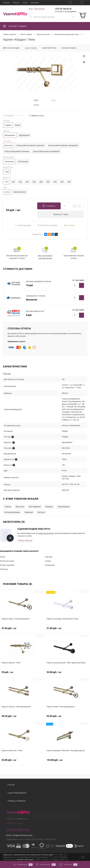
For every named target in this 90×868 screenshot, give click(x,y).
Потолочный (23, 162)
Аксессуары (50, 565)
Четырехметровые (12, 512)
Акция (2, 557)
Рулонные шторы (7, 561)
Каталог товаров (15, 26)
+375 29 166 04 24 (63, 9)
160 (13, 182)
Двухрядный (24, 135)
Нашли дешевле (23, 225)
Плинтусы (4, 569)
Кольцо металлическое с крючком (30, 145)
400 (69, 182)
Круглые (41, 512)
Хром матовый (20, 192)
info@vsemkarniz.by (22, 835)
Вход (31, 9)
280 (41, 182)
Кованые (49, 507)
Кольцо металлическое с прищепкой (63, 145)
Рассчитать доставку (47, 225)
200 (27, 182)
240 (34, 182)
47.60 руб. (22, 630)
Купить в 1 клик (61, 214)
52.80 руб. (68, 674)
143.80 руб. (68, 761)
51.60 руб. (68, 630)
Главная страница (25, 540)
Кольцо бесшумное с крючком (17, 151)
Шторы (48, 561)
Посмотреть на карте (15, 823)
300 (48, 182)
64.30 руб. (68, 717)
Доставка (35, 3)
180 (20, 182)
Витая (18, 125)
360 (62, 182)
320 (55, 182)
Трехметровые (64, 507)
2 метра (8, 507)
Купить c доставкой (82, 285)
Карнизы (49, 557)
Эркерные (29, 512)
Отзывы (16, 3)
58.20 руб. (22, 717)
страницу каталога (46, 533)
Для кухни (20, 507)
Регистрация (39, 9)
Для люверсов (35, 507)
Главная (6, 3)
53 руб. (22, 674)
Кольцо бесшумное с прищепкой (46, 151)
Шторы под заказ (7, 565)
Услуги (25, 3)
